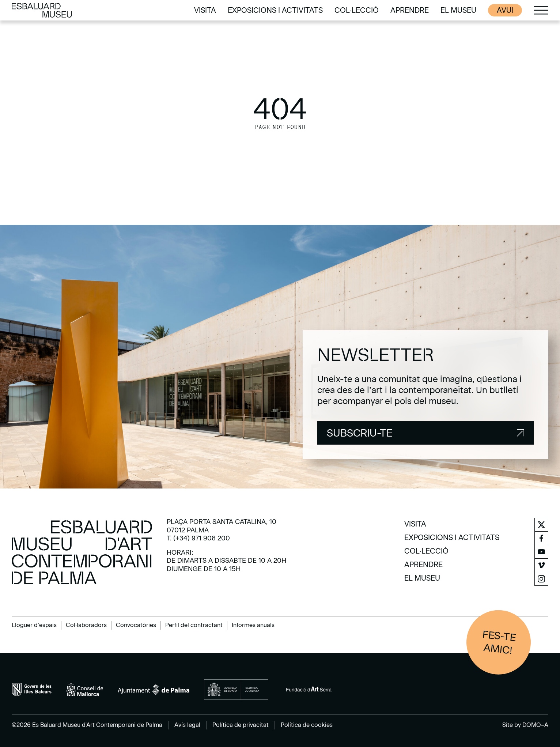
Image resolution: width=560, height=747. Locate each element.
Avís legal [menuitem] (187, 725)
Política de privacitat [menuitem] (241, 725)
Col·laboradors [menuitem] (86, 625)
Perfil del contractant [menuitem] (194, 625)
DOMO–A (535, 725)
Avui (505, 10)
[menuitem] (205, 10)
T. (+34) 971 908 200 (198, 538)
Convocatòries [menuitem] (136, 625)
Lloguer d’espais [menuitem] (34, 625)
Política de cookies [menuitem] (307, 725)
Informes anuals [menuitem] (253, 625)
